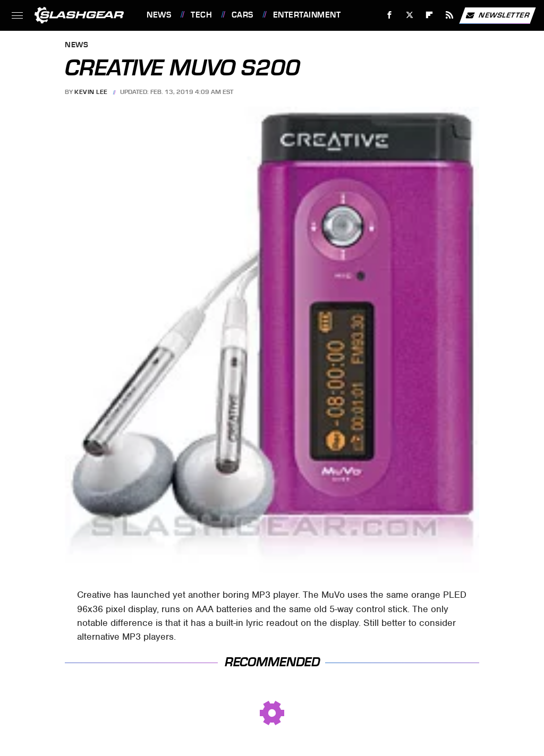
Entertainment (307, 15)
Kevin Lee (91, 92)
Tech (201, 15)
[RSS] (450, 15)
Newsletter (497, 15)
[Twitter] (409, 15)
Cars (243, 15)
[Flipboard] (430, 15)
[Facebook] (390, 15)
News (159, 15)
